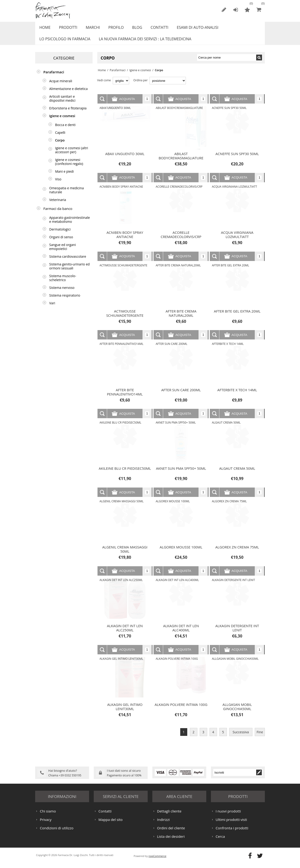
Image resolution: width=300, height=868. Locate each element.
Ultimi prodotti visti (231, 824)
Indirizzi (163, 824)
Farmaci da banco (58, 214)
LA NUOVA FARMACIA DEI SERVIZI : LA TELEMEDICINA (143, 43)
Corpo (60, 145)
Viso (58, 184)
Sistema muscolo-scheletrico (63, 283)
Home (44, 29)
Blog (132, 29)
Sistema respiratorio (65, 300)
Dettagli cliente (169, 816)
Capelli (60, 138)
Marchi (90, 29)
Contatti (153, 29)
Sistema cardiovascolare (68, 262)
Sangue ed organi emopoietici (62, 252)
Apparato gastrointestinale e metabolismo (69, 225)
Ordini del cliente (171, 832)
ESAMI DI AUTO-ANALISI (190, 29)
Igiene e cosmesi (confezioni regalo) (69, 167)
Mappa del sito (111, 824)
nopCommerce (157, 860)
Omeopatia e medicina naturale (66, 195)
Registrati (224, 10)
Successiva (241, 737)
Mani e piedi (64, 177)
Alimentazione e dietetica (68, 94)
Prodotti (66, 29)
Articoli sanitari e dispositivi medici (62, 104)
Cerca (220, 841)
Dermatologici (60, 234)
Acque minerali (61, 86)
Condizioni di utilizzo (57, 832)
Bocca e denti (65, 130)
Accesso (236, 10)
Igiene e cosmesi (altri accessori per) (72, 155)
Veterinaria (58, 205)
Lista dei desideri (171, 841)
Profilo (112, 29)
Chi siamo (48, 816)
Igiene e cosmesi (139, 75)
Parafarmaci (116, 75)
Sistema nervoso (62, 293)
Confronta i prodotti (232, 832)
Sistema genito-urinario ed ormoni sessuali (69, 271)
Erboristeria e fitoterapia (68, 113)
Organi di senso (61, 242)
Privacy (46, 824)
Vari (52, 308)
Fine (260, 737)
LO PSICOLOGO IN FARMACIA (64, 43)
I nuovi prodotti (228, 816)
